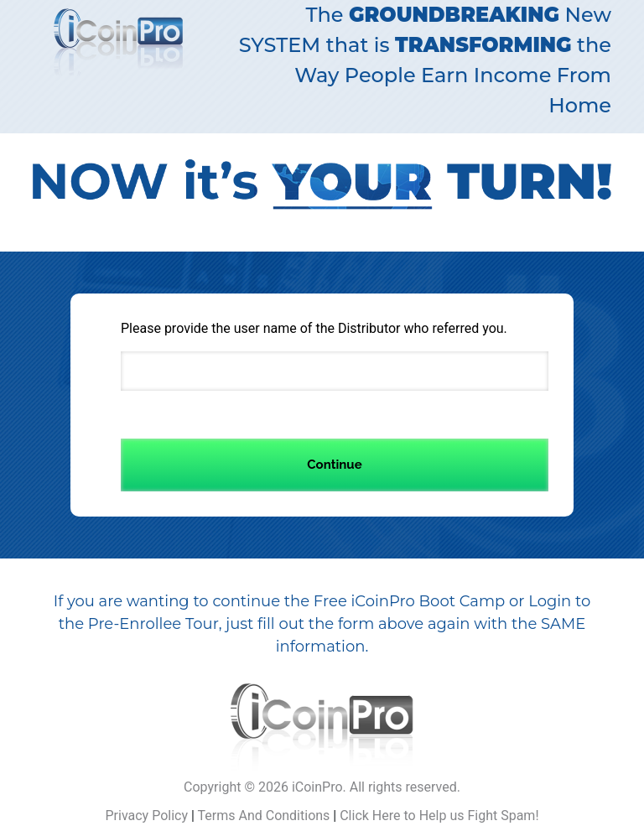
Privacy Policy (146, 816)
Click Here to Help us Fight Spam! (439, 816)
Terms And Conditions (264, 816)
